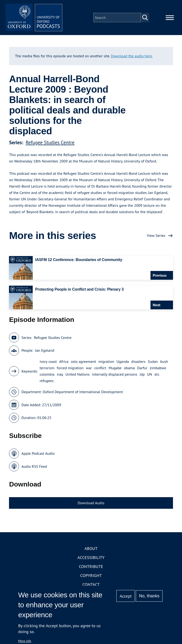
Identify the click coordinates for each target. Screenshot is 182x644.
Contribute (91, 566)
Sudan (153, 361)
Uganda (123, 361)
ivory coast (48, 361)
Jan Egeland (45, 350)
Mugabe (115, 368)
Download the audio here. (132, 56)
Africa (64, 361)
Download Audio (91, 503)
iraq (60, 374)
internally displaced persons (115, 374)
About (91, 548)
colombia (47, 374)
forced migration (70, 368)
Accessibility (91, 557)
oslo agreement (83, 361)
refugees (47, 381)
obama (129, 368)
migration (106, 361)
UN (150, 374)
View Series (156, 235)
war (89, 368)
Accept (126, 596)
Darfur (142, 368)
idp (142, 374)
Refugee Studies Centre (50, 142)
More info (25, 641)
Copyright (91, 575)
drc (157, 374)
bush (164, 361)
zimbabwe (158, 368)
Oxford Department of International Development (83, 392)
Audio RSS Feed (34, 466)
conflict (100, 368)
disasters (138, 361)
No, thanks (149, 596)
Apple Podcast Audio (38, 453)
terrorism (47, 368)
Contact (91, 584)
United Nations (77, 374)
